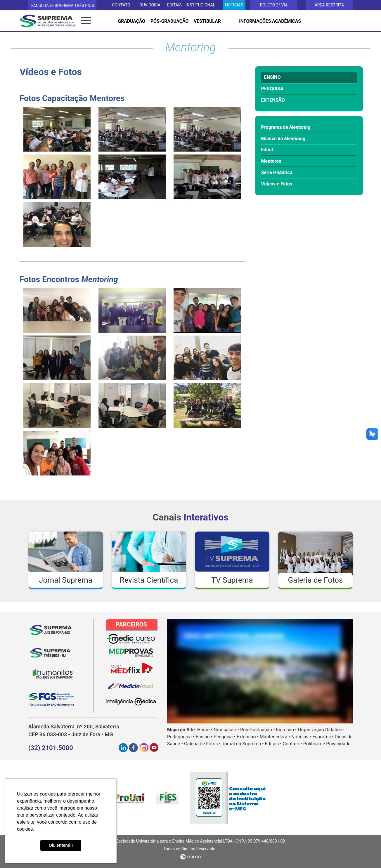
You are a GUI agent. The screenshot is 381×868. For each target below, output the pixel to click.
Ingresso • (286, 730)
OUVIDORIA (150, 5)
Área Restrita (329, 5)
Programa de (286, 127)
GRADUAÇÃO (132, 21)
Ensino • (204, 737)
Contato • (292, 744)
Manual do (283, 139)
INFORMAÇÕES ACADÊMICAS (270, 21)
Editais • (273, 744)
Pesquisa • (225, 737)
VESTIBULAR (207, 21)
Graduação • (226, 730)
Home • (205, 730)
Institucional (200, 5)
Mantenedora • (275, 737)
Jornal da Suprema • (243, 744)
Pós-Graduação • (258, 730)
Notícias (234, 5)
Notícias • (301, 737)
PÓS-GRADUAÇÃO (169, 21)
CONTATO (121, 5)
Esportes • (323, 737)
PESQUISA (272, 89)
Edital (267, 150)
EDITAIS (174, 5)
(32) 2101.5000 (51, 748)
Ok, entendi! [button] (61, 845)
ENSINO (272, 77)
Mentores (271, 161)
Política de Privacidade (327, 744)
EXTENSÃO (273, 100)
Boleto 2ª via (274, 5)
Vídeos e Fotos (277, 184)
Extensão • (248, 737)
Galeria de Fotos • (202, 744)
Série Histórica (277, 172)
